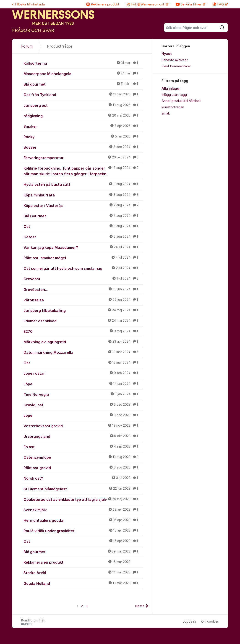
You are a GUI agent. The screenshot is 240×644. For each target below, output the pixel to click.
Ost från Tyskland (83, 94)
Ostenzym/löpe (83, 457)
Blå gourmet (83, 84)
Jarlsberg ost (83, 105)
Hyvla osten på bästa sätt (83, 184)
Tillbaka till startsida (28, 4)
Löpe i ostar (83, 373)
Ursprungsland (83, 436)
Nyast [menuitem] (167, 54)
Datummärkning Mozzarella (83, 352)
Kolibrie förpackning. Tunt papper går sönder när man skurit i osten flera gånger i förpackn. (83, 171)
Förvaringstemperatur (83, 158)
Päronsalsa (83, 300)
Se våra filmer (189, 4)
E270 (83, 331)
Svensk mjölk (83, 510)
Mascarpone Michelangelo (83, 74)
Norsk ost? (83, 478)
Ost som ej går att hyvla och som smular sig (83, 268)
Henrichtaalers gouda (83, 520)
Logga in (189, 621)
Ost (83, 226)
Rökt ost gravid (83, 468)
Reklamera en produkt (83, 562)
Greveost (83, 279)
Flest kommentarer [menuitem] (176, 66)
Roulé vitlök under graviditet (83, 531)
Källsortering (83, 63)
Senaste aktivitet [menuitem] (175, 60)
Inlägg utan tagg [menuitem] (174, 95)
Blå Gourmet (83, 216)
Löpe (83, 384)
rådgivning (83, 116)
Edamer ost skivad (83, 321)
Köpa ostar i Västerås (83, 205)
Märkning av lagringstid (83, 342)
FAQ (219, 4)
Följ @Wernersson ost (146, 4)
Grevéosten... (83, 289)
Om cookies (210, 621)
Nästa (140, 606)
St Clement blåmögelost (83, 489)
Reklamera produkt (103, 4)
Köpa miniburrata (83, 195)
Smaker (83, 126)
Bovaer (83, 147)
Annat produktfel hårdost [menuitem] (181, 101)
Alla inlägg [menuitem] (170, 89)
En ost (83, 447)
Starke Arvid (83, 573)
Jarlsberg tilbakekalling (83, 310)
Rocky (83, 137)
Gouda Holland (83, 583)
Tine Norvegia (83, 394)
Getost (83, 237)
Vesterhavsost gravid (83, 426)
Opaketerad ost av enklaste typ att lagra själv (83, 499)
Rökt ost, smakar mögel (83, 258)
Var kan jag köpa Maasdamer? (83, 247)
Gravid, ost (83, 405)
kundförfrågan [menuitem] (173, 107)
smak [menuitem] (166, 113)
